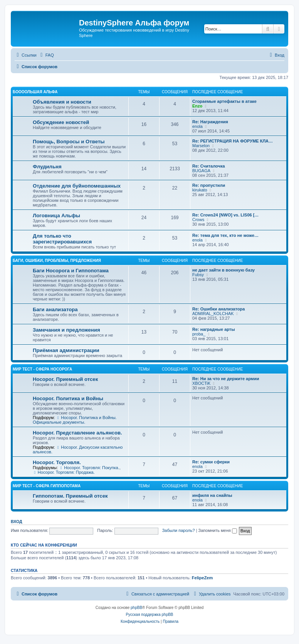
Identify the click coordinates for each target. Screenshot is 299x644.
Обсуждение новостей (61, 122)
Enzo (197, 106)
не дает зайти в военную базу (223, 270)
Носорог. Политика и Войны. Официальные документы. (75, 420)
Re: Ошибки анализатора (218, 309)
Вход (16, 522)
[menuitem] (46, 55)
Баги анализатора (55, 309)
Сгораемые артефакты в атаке (224, 101)
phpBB (136, 608)
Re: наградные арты (214, 329)
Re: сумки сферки (211, 462)
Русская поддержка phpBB (149, 615)
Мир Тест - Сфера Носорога (42, 369)
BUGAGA (201, 171)
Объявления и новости (62, 102)
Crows (198, 220)
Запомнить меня (218, 530)
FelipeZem (202, 578)
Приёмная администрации (66, 350)
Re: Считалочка (209, 166)
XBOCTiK (201, 383)
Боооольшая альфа (35, 92)
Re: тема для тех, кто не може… (225, 235)
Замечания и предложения (66, 330)
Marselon (201, 146)
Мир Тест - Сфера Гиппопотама (47, 486)
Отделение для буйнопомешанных (77, 186)
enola (197, 126)
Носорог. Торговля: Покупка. (89, 468)
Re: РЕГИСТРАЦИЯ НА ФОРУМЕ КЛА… (233, 141)
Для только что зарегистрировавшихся (62, 239)
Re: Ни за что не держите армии (226, 379)
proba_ (199, 334)
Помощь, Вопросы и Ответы (69, 142)
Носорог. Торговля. (57, 462)
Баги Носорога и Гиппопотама (71, 271)
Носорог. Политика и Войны (68, 398)
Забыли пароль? (179, 530)
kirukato (200, 190)
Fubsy (198, 275)
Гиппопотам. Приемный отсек (70, 496)
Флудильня (47, 167)
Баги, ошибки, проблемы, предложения (57, 261)
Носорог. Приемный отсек (65, 379)
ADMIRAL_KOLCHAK (213, 314)
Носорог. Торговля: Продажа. (64, 472)
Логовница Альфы (56, 216)
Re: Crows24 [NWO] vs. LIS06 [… (225, 215)
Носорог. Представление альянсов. (77, 433)
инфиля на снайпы (212, 495)
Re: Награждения (210, 122)
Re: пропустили (209, 185)
